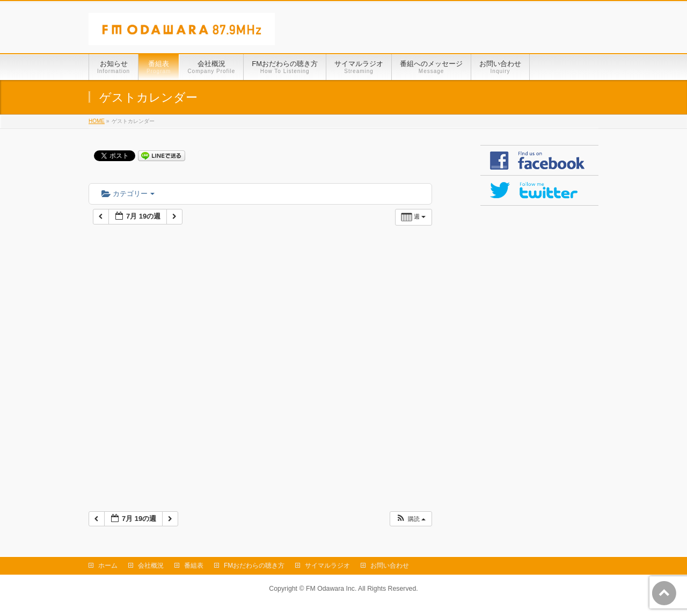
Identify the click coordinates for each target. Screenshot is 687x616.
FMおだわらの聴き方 (254, 566)
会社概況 (151, 566)
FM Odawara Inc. (331, 589)
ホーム (108, 566)
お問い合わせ (390, 566)
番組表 (194, 566)
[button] (411, 519)
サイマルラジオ (327, 566)
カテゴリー (128, 194)
